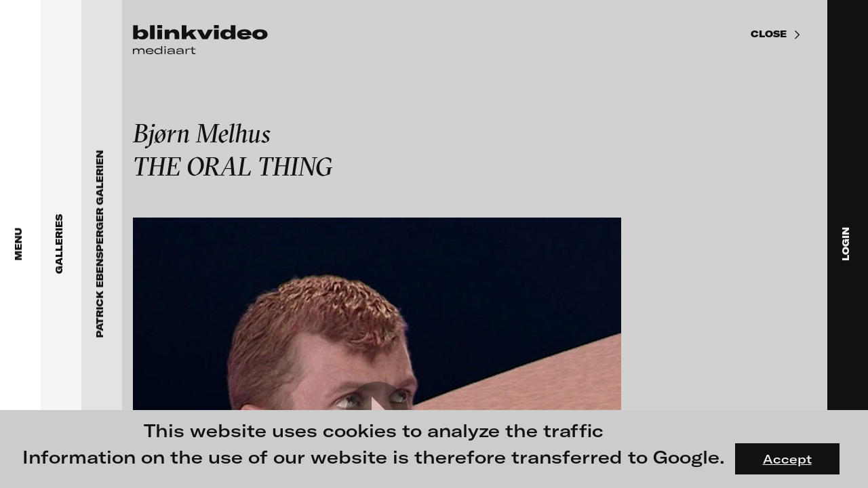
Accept (787, 459)
